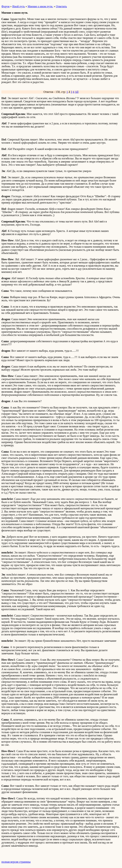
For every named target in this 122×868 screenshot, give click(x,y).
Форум (5, 6)
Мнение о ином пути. (40, 6)
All (77, 92)
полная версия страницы (16, 862)
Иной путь (19, 6)
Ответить (61, 6)
